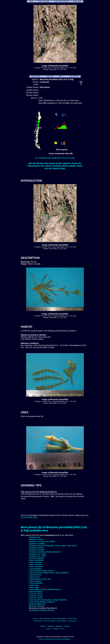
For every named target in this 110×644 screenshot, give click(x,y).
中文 (62, 629)
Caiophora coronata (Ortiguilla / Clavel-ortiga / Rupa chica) (53, 546)
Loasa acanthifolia (36, 560)
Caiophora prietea (36, 548)
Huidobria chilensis (37, 558)
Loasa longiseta (35, 581)
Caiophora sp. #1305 (37, 554)
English (43, 626)
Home (35, 618)
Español (51, 626)
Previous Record (50, 621)
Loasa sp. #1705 (36, 596)
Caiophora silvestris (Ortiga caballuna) (44, 552)
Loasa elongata (35, 569)
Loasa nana (34, 585)
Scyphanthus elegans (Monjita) (42, 610)
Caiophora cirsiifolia (37, 544)
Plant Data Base (45, 618)
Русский (67, 626)
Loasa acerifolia (35, 562)
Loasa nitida (34, 587)
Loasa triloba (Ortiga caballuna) (42, 602)
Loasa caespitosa (36, 566)
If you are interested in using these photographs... (55, 639)
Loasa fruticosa (35, 575)
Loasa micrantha (36, 583)
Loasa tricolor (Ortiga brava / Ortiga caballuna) (48, 600)
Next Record (62, 621)
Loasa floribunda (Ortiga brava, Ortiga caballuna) (49, 573)
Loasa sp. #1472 (36, 594)
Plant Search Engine (59, 618)
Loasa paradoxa (35, 591)
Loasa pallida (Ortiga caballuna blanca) (45, 589)
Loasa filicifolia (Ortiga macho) (41, 571)
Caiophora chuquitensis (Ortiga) (42, 541)
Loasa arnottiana (36, 564)
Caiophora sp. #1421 (37, 556)
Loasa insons (34, 577)
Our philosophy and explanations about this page (55, 158)
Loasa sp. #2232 (36, 598)
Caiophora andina (36, 539)
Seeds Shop (73, 618)
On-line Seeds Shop (29, 517)
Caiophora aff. (35, 537)
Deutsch (59, 626)
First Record (38, 621)
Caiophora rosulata (37, 550)
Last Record (72, 621)
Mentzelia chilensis (37, 606)
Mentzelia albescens (37, 604)
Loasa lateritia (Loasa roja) (40, 579)
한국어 (49, 629)
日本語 (56, 629)
